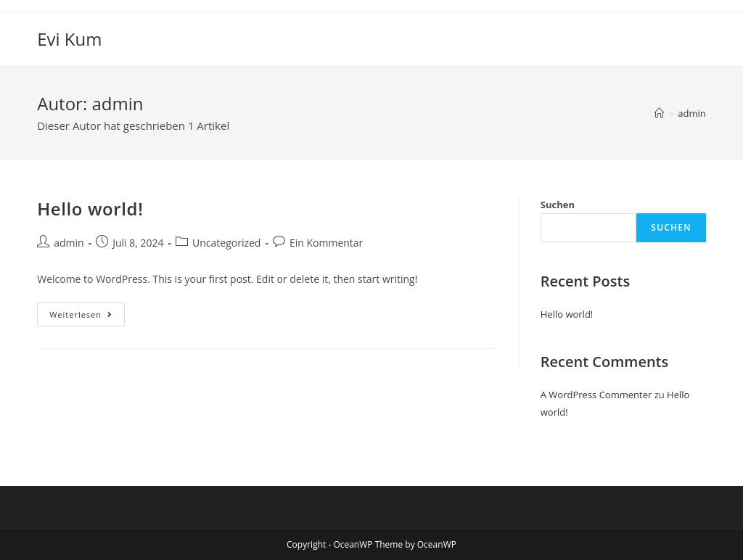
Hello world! (90, 209)
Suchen (558, 205)
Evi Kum (69, 39)
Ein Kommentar (326, 243)
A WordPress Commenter (596, 395)
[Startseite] (659, 113)
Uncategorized (226, 243)
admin (691, 113)
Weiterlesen (87, 311)
